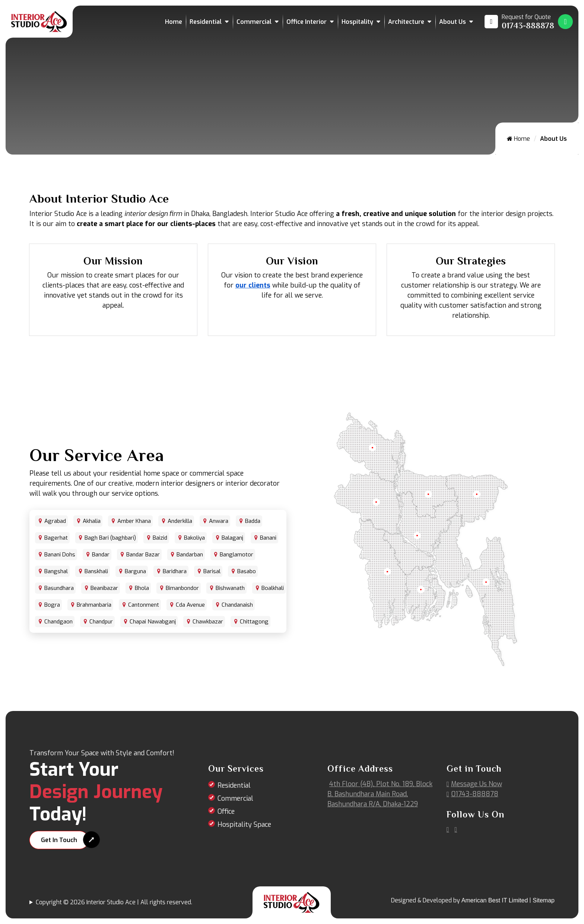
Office (226, 812)
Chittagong (254, 622)
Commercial (254, 22)
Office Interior (307, 22)
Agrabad (55, 521)
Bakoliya (194, 538)
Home (174, 22)
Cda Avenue (190, 605)
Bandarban (190, 555)
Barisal (212, 571)
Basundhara (59, 588)
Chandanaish (237, 605)
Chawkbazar (208, 622)
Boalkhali (273, 588)
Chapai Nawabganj (153, 622)
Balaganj (232, 538)
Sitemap (544, 900)
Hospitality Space (244, 825)
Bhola (142, 588)
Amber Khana (134, 521)
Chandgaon (58, 622)
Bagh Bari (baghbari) (110, 538)
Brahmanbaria (94, 605)
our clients (253, 285)
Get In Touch (59, 840)
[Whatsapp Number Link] (565, 22)
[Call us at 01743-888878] (519, 22)
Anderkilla (180, 521)
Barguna (135, 571)
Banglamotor (237, 555)
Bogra (52, 605)
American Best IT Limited (495, 900)
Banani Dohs (60, 555)
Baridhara (175, 571)
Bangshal (56, 571)
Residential (206, 22)
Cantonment (144, 605)
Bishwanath (230, 588)
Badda (253, 521)
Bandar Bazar (143, 555)
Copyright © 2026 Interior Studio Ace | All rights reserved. (114, 902)
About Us (453, 22)
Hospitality (357, 22)
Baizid (160, 538)
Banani (268, 538)
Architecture (406, 22)
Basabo (247, 571)
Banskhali (96, 571)
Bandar (101, 555)
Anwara (219, 521)
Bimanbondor (182, 588)
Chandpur (101, 622)
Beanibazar (104, 588)
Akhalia (92, 521)
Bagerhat (56, 538)
